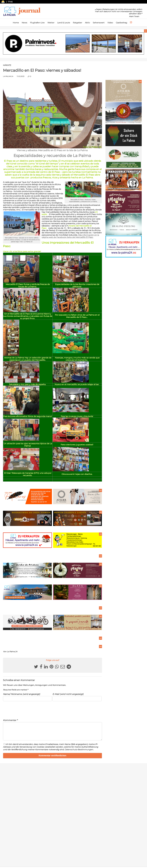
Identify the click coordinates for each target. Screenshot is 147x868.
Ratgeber (77, 23)
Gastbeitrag (121, 23)
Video (110, 23)
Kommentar (10, 720)
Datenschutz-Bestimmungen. (79, 752)
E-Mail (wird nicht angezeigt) (68, 694)
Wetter (51, 23)
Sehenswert (99, 23)
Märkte (7, 65)
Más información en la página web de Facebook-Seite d (70, 236)
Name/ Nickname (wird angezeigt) (22, 694)
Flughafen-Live (37, 23)
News (24, 23)
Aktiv (87, 23)
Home (16, 23)
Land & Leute (64, 23)
